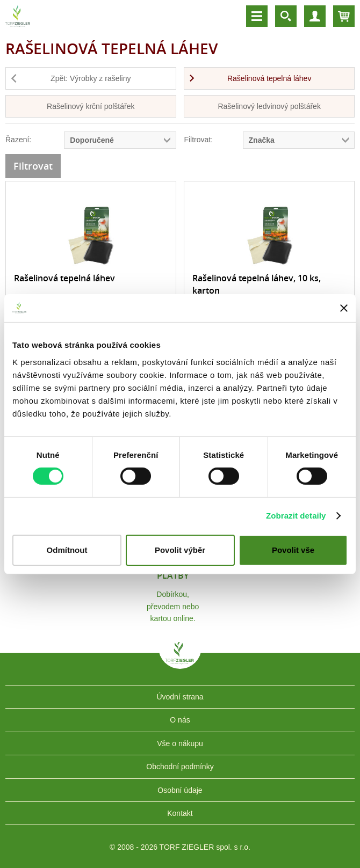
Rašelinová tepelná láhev (269, 78)
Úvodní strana (180, 697)
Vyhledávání (286, 16)
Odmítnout (67, 550)
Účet (315, 16)
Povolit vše (293, 550)
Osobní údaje (180, 790)
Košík (344, 16)
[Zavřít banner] (344, 308)
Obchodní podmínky (180, 767)
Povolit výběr (180, 550)
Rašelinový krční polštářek (91, 106)
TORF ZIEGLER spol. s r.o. (180, 661)
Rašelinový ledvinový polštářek (269, 106)
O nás (180, 720)
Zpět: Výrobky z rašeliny (91, 78)
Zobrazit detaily (296, 516)
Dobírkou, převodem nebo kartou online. (173, 606)
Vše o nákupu (180, 743)
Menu (257, 16)
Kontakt (180, 813)
